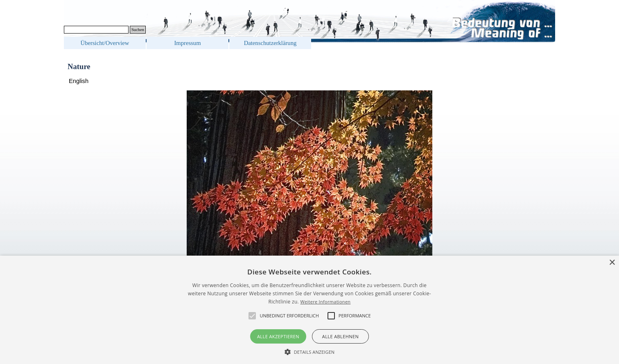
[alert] (309, 310)
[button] (310, 351)
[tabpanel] (309, 81)
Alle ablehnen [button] (340, 336)
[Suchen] (96, 30)
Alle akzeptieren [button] (278, 336)
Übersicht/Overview (105, 43)
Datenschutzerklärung (270, 43)
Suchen (138, 30)
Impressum (187, 43)
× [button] (612, 263)
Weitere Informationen (325, 302)
